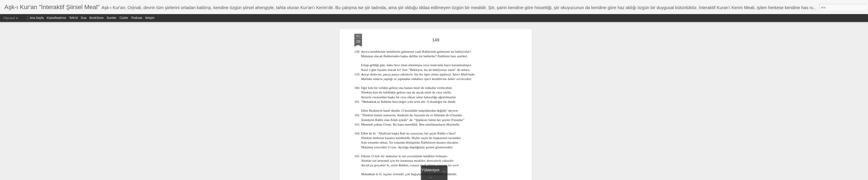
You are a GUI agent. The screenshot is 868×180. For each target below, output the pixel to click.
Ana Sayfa (37, 18)
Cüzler (124, 18)
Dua (84, 18)
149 (436, 32)
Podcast (137, 18)
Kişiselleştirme (56, 18)
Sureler (111, 18)
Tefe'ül (74, 18)
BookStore (96, 18)
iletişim (150, 18)
